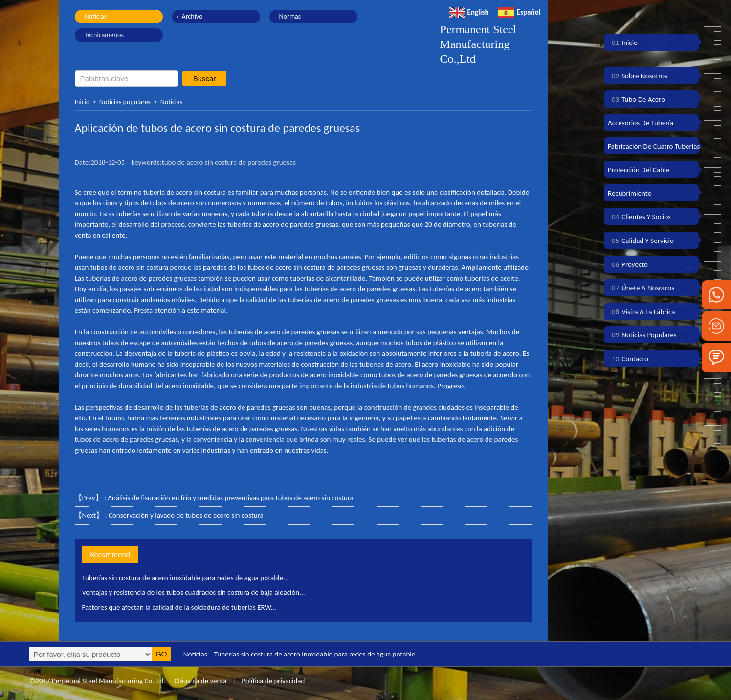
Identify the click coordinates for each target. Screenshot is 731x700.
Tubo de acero (636, 99)
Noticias (96, 16)
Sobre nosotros (638, 76)
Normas (290, 16)
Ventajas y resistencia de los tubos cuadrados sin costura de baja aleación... (194, 592)
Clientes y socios (639, 217)
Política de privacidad (273, 681)
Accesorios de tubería (641, 123)
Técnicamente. (105, 35)
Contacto (628, 359)
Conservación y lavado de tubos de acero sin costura (186, 515)
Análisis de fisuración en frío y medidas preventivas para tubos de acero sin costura (231, 498)
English (469, 12)
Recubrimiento (630, 193)
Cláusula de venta (199, 681)
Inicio (82, 102)
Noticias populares (125, 102)
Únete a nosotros (641, 288)
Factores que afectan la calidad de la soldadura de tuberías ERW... (179, 607)
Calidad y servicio (641, 241)
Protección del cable (639, 170)
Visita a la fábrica (641, 312)
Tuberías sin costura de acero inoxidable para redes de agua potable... (186, 578)
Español (520, 12)
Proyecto (628, 264)
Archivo (192, 16)
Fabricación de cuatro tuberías (654, 146)
